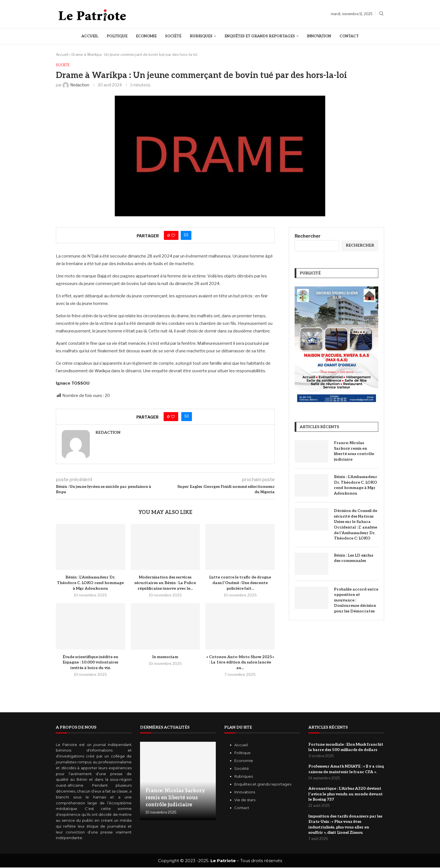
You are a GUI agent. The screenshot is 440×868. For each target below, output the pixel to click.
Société (173, 36)
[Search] (381, 14)
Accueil (90, 36)
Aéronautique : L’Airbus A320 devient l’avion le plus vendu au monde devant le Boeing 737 (346, 794)
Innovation (319, 36)
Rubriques (201, 36)
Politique (117, 36)
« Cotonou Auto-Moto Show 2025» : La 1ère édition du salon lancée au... (240, 663)
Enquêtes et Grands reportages (260, 36)
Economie (146, 36)
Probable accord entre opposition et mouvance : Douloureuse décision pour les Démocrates (356, 601)
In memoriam (165, 657)
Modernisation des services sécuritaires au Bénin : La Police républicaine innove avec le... (165, 583)
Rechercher (308, 236)
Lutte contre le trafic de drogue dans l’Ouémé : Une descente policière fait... (240, 583)
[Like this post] (173, 236)
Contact (349, 36)
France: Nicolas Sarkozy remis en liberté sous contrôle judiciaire (354, 451)
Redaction (108, 433)
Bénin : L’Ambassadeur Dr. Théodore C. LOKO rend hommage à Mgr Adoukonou (90, 583)
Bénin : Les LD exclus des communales (354, 558)
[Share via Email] (186, 236)
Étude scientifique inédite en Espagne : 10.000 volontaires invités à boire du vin (90, 663)
